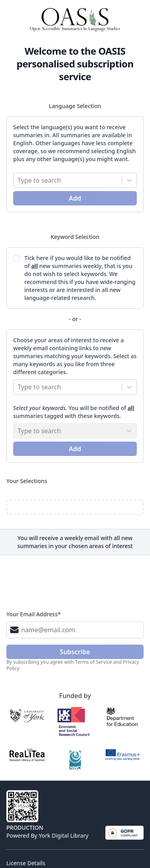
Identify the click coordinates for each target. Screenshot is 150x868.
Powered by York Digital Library (47, 835)
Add (75, 198)
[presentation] (67, 585)
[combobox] (18, 180)
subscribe (75, 652)
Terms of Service (93, 662)
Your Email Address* (34, 614)
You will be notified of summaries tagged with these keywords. (74, 412)
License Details (26, 863)
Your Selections (27, 481)
